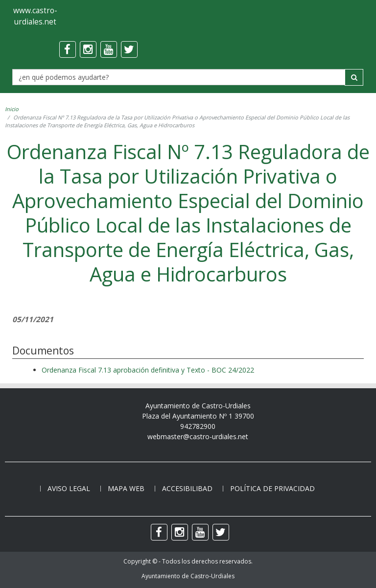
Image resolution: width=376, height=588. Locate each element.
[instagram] (88, 49)
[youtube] (109, 49)
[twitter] (129, 49)
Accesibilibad (187, 488)
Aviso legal (69, 488)
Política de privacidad (272, 488)
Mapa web (126, 488)
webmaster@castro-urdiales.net (198, 436)
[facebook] (68, 49)
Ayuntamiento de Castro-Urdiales (188, 576)
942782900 (198, 426)
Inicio (12, 109)
